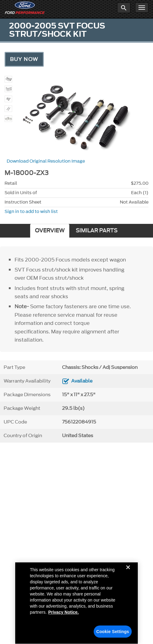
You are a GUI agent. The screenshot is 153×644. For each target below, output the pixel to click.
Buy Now (24, 59)
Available (82, 381)
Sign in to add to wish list (31, 212)
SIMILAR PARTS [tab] (97, 231)
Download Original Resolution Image (46, 161)
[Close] (128, 574)
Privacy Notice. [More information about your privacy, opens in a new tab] (63, 614)
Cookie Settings (113, 633)
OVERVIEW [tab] (50, 231)
